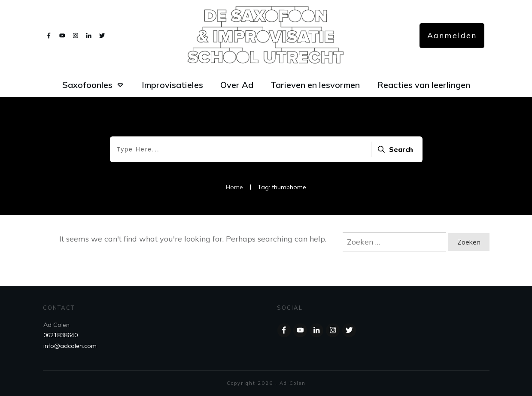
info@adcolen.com (70, 346)
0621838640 (61, 335)
